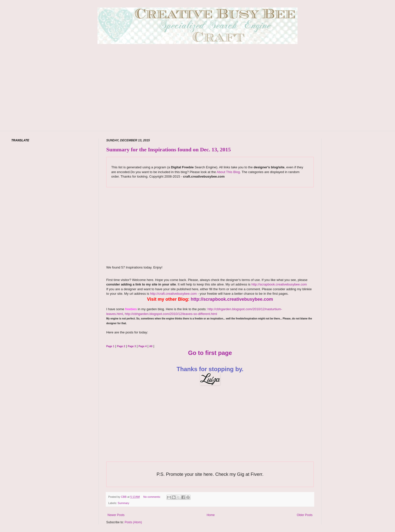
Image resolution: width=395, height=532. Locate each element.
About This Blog (228, 172)
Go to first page (210, 353)
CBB (124, 497)
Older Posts (305, 515)
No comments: (152, 497)
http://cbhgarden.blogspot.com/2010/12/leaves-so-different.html (171, 314)
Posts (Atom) (133, 522)
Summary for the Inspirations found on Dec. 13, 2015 (168, 149)
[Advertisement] (198, 95)
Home (211, 515)
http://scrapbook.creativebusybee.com (279, 284)
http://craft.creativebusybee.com (173, 294)
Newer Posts (116, 515)
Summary (123, 503)
